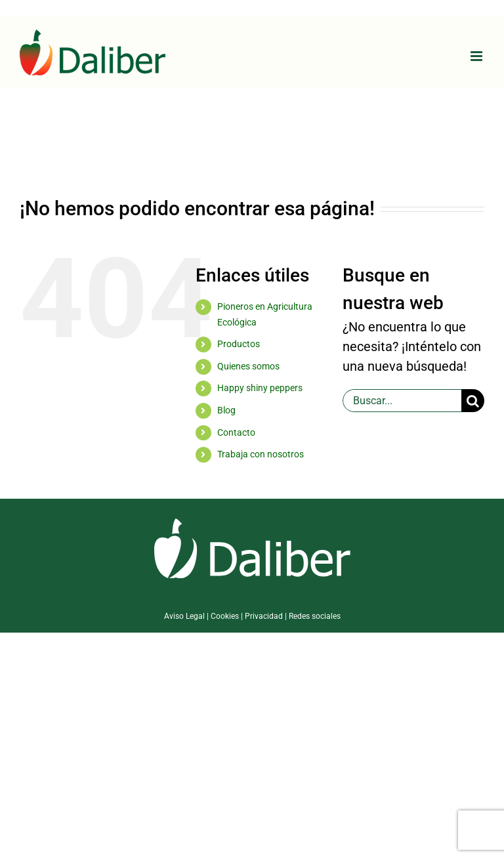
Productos (239, 344)
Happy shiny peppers (260, 388)
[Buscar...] (402, 401)
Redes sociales (315, 616)
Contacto (236, 432)
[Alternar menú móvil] (477, 56)
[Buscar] (473, 401)
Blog (226, 410)
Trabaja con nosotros (261, 454)
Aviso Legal (184, 616)
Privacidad (264, 616)
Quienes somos (248, 366)
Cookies (225, 616)
